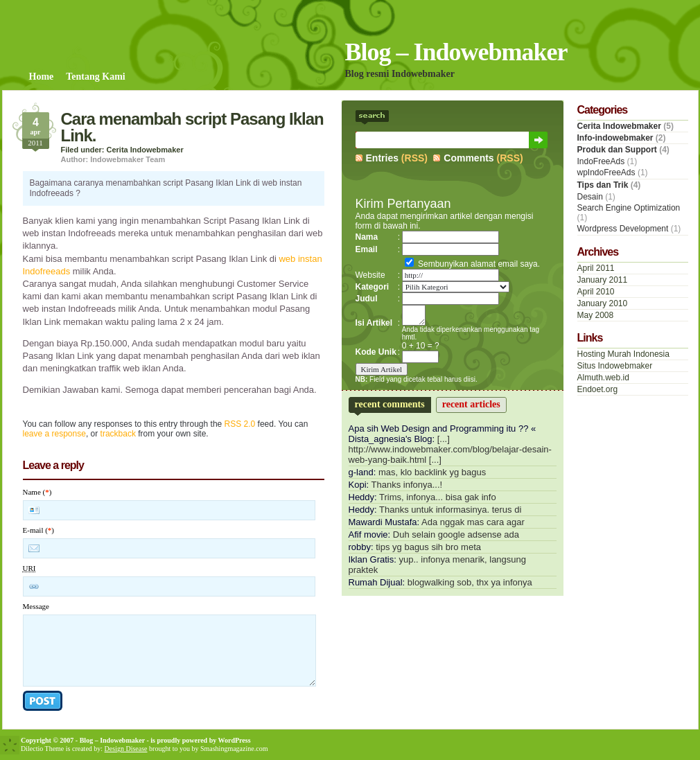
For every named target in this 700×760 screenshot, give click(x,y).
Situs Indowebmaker (615, 366)
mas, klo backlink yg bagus (432, 472)
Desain (590, 197)
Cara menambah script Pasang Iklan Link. (192, 127)
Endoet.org (598, 389)
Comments (469, 158)
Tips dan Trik (603, 185)
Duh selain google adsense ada (456, 534)
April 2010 (596, 292)
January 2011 (603, 280)
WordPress (235, 740)
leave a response (54, 434)
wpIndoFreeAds (606, 173)
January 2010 (603, 303)
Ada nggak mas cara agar (473, 522)
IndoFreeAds (601, 161)
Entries (382, 158)
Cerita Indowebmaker (145, 150)
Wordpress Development (623, 229)
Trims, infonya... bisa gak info (438, 497)
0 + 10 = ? (421, 346)
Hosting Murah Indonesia (623, 354)
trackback (118, 434)
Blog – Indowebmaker (456, 52)
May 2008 (596, 315)
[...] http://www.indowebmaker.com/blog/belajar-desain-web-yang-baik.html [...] (450, 449)
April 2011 (596, 268)
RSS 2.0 (240, 424)
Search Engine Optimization (629, 208)
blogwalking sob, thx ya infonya (470, 582)
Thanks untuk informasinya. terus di (450, 510)
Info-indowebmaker (615, 138)
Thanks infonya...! (407, 485)
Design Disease (126, 749)
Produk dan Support (617, 150)
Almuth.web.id (603, 378)
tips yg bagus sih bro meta (428, 547)
